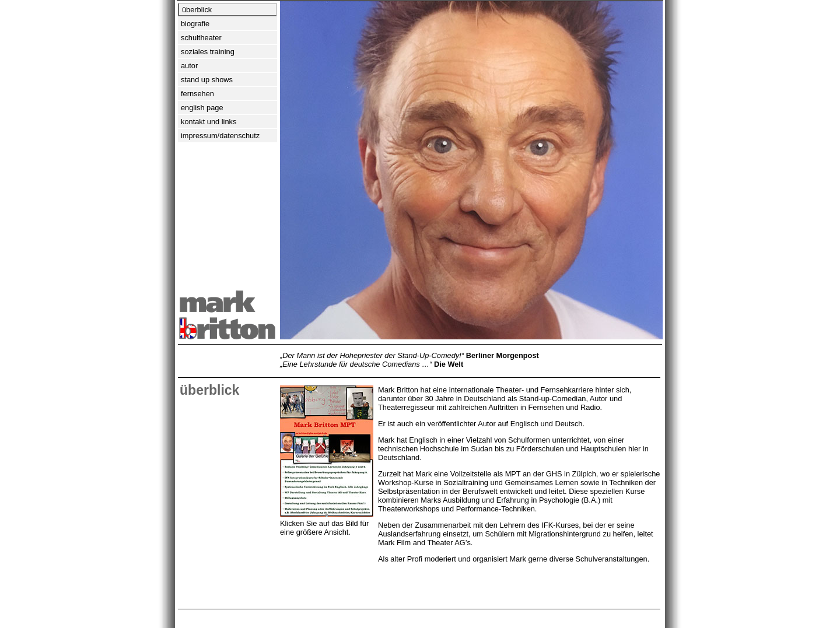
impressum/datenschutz (220, 136)
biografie (195, 24)
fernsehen (197, 94)
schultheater (201, 38)
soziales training (208, 52)
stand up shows (207, 80)
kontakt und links (209, 122)
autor (189, 66)
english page (202, 108)
